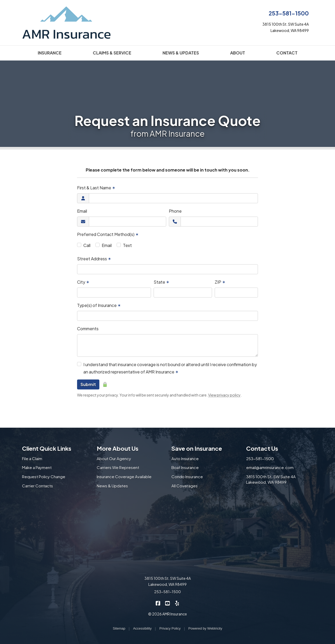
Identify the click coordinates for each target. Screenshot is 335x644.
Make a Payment (37, 467)
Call (87, 245)
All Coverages (185, 486)
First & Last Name (96, 188)
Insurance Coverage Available (124, 477)
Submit (88, 384)
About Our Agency (114, 458)
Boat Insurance (185, 467)
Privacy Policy (170, 628)
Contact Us (262, 448)
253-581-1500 (289, 13)
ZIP (220, 282)
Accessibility (142, 628)
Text (127, 245)
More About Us (118, 448)
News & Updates (112, 486)
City (83, 282)
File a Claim (32, 458)
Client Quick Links (47, 448)
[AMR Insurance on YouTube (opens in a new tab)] (168, 603)
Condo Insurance (187, 477)
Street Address (94, 259)
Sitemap (119, 628)
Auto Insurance (185, 458)
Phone (175, 211)
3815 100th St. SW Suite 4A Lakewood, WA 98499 (271, 479)
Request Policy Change (44, 477)
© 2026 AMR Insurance (167, 614)
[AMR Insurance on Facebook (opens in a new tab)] (158, 603)
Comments (88, 329)
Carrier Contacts (37, 486)
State (161, 282)
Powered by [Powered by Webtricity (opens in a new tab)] (205, 628)
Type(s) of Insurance (99, 305)
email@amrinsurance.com (270, 467)
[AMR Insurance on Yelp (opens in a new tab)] (177, 603)
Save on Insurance (197, 448)
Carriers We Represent (118, 467)
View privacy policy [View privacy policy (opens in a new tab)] (224, 395)
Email (82, 211)
